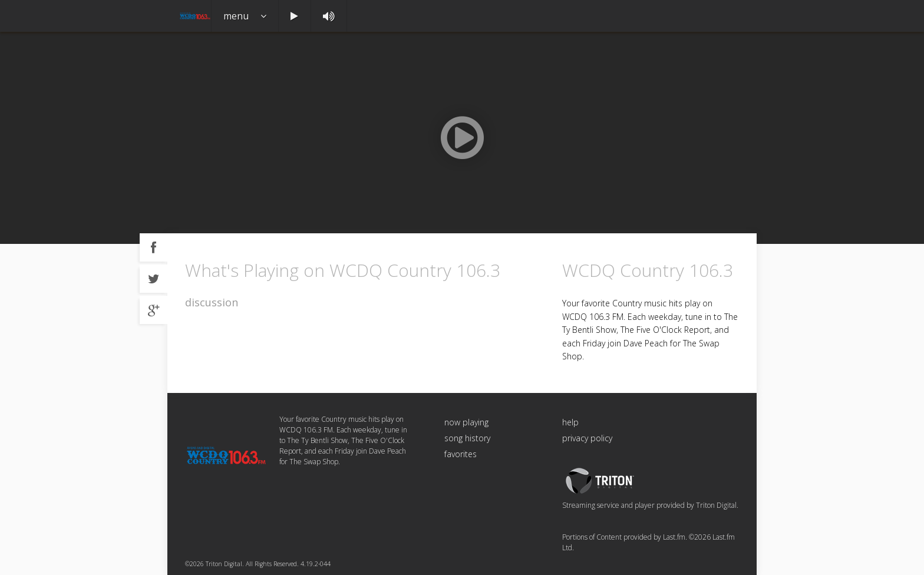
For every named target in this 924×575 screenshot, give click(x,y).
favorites (461, 454)
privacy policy (587, 438)
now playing (466, 422)
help (570, 422)
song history (467, 438)
